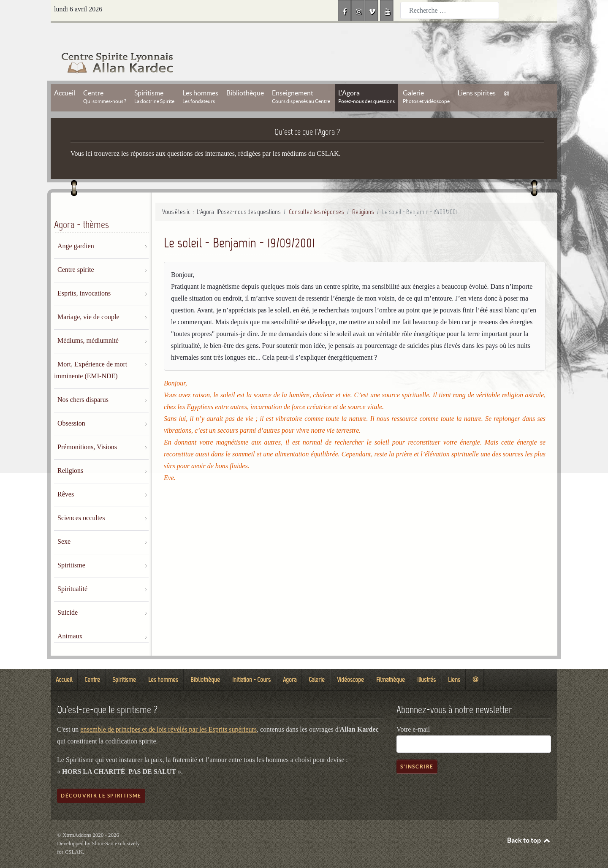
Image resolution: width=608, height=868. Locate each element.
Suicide (68, 593)
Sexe (64, 522)
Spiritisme (71, 546)
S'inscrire (417, 747)
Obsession (71, 404)
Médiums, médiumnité (88, 321)
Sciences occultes (81, 499)
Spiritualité (72, 570)
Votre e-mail (413, 710)
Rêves (66, 475)
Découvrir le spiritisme (101, 777)
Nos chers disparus (83, 381)
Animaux (70, 617)
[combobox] (450, 10)
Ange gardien (76, 227)
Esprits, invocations (84, 274)
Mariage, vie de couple (88, 298)
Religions (70, 452)
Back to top (529, 821)
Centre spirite (76, 251)
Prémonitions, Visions (87, 428)
